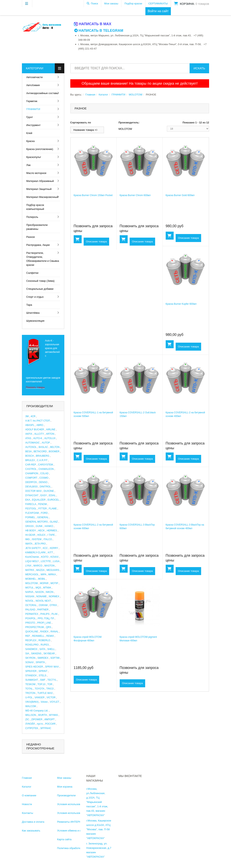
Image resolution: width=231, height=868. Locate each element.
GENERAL (43, 517)
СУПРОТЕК (32, 728)
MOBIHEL (31, 579)
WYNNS (53, 715)
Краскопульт (34, 157)
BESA (28, 451)
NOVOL (29, 601)
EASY (44, 495)
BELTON (55, 447)
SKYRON (30, 658)
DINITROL (45, 487)
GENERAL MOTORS (37, 522)
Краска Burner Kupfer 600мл (181, 304)
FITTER (43, 509)
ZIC (27, 719)
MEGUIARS (53, 570)
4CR (33, 416)
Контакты (27, 813)
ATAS (28, 438)
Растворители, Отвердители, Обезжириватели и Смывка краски (43, 259)
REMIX (50, 636)
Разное (31, 237)
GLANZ (54, 522)
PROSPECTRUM (35, 627)
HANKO (49, 526)
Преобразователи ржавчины (37, 227)
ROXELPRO (32, 645)
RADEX (44, 632)
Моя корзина (65, 787)
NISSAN (30, 596)
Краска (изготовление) (40, 149)
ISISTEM (37, 539)
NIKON (50, 592)
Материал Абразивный (40, 181)
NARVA (29, 592)
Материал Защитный (39, 189)
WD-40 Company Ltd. (37, 711)
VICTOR (51, 697)
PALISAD (30, 610)
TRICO (50, 689)
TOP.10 (41, 684)
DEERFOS (31, 482)
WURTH (42, 715)
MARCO (38, 566)
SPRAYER (31, 671)
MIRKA (52, 574)
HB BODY (31, 531)
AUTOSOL (31, 447)
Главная (90, 95)
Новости (27, 804)
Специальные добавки (40, 289)
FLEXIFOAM (32, 513)
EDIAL (52, 495)
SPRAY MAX (52, 667)
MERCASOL (32, 574)
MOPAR (44, 583)
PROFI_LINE (44, 623)
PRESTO (30, 623)
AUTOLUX (50, 438)
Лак (28, 165)
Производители (66, 795)
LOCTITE (46, 561)
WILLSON (31, 715)
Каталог (103, 95)
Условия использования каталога (77, 813)
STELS (42, 676)
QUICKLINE (32, 632)
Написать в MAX (93, 24)
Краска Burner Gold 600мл (180, 195)
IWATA (29, 544)
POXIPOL (30, 618)
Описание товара (96, 242)
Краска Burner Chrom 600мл (135, 195)
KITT (50, 553)
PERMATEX (32, 614)
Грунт (30, 117)
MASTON (49, 566)
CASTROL (31, 469)
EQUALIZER (39, 500)
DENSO (43, 482)
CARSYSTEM (46, 465)
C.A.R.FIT (42, 460)
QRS (49, 627)
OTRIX (53, 605)
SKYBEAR (49, 654)
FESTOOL (31, 509)
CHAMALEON (46, 469)
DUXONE (49, 491)
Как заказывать (31, 831)
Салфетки (32, 273)
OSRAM (43, 605)
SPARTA (40, 662)
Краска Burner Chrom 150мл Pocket (93, 195)
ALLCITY (39, 434)
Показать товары (35, 387)
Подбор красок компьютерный (35, 207)
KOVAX (54, 557)
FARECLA (31, 504)
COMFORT (31, 478)
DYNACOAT (32, 495)
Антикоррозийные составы (42, 93)
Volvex (44, 702)
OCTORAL (31, 605)
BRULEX (30, 460)
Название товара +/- (86, 130)
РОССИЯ (50, 724)
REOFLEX (31, 640)
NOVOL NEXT (43, 601)
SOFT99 (55, 658)
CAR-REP (31, 465)
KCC (45, 548)
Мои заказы (111, 3)
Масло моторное (36, 173)
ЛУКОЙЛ (30, 724)
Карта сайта (64, 839)
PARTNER (43, 610)
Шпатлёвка (33, 313)
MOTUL (29, 588)
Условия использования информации (80, 804)
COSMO (44, 478)
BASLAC (43, 447)
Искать (199, 68)
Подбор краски (133, 3)
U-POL (29, 697)
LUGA (56, 561)
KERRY (54, 548)
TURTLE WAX (45, 693)
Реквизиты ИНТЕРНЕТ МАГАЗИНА (78, 822)
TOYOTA (39, 689)
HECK (41, 531)
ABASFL (30, 425)
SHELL (51, 649)
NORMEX (54, 596)
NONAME (42, 596)
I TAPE (51, 535)
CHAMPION (32, 473)
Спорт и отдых (35, 297)
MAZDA (40, 570)
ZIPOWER (37, 719)
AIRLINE (51, 430)
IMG (28, 539)
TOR (50, 684)
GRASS (29, 526)
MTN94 (47, 588)
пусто (40, 724)
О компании (29, 795)
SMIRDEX (43, 658)
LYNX (28, 566)
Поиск (94, 3)
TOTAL (29, 689)
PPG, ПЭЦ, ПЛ (46, 618)
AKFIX (29, 434)
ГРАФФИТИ (33, 109)
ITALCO (48, 539)
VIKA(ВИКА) (32, 702)
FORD (44, 513)
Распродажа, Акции (38, 245)
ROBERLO (44, 640)
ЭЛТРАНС (46, 728)
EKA (28, 500)
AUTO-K (38, 438)
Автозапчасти (34, 77)
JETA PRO (40, 544)
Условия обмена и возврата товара (78, 831)
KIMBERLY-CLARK (36, 553)
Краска (30, 141)
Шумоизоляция (35, 321)
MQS (38, 588)
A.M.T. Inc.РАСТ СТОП (38, 421)
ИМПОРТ (49, 719)
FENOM (42, 504)
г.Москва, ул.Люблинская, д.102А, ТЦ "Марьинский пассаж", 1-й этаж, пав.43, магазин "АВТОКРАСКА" (97, 802)
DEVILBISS (31, 487)
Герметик (32, 101)
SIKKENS (36, 654)
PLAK (55, 614)
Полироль (32, 217)
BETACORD (40, 451)
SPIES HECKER (34, 667)
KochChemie (32, 557)
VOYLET (54, 702)
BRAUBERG (43, 456)
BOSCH (30, 456)
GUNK (39, 526)
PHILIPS (45, 614)
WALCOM (31, 706)
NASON (40, 592)
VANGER (40, 697)
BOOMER (54, 451)
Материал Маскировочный (42, 197)
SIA (27, 654)
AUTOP (46, 443)
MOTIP (54, 583)
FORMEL (30, 517)
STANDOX (31, 676)
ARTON (50, 434)
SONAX (29, 662)
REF (28, 636)
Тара (29, 305)
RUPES (45, 645)
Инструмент (33, 125)
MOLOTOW (32, 583)
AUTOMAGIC (32, 443)
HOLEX (41, 535)
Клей (29, 133)
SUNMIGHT (32, 680)
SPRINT (43, 671)
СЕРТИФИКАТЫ (158, 3)
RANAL (55, 632)
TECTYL (52, 680)
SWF (43, 680)
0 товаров (202, 4)
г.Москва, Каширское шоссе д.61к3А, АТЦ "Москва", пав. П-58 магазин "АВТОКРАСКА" (99, 829)
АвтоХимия (33, 85)
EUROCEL (53, 500)
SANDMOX (31, 649)
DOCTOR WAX (33, 491)
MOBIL (42, 579)
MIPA (43, 574)
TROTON (30, 693)
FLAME (53, 509)
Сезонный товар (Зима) (40, 281)
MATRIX (30, 570)
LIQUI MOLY (32, 561)
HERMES (52, 531)
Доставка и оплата (33, 822)
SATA (42, 649)
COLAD (44, 473)
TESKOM (30, 684)
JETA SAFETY (33, 548)
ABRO (40, 425)
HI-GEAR (30, 535)
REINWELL (38, 636)
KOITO (45, 557)
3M (27, 416)
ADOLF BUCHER (35, 430)
